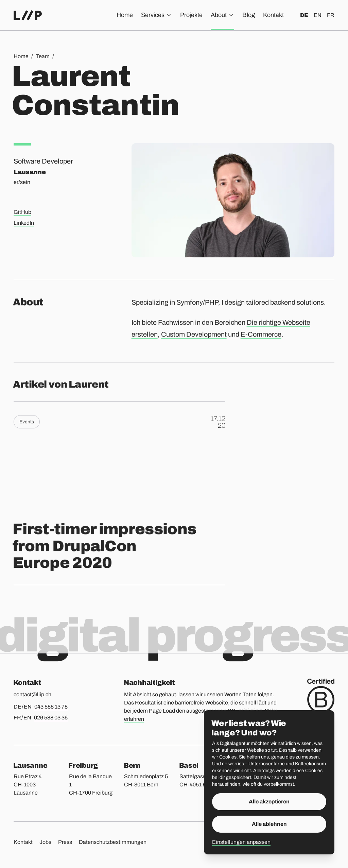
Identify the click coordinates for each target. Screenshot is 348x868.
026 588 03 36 (51, 718)
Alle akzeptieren (269, 802)
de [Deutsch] (304, 15)
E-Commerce (261, 338)
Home (125, 15)
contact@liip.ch (32, 694)
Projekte (191, 15)
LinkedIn (24, 223)
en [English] (318, 15)
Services (156, 15)
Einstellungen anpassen (241, 842)
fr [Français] (331, 15)
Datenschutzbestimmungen (113, 842)
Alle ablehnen (269, 824)
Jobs (45, 842)
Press (65, 842)
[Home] (28, 15)
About (222, 15)
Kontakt (273, 15)
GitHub (22, 212)
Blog (249, 15)
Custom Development (194, 338)
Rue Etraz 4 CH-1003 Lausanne (28, 785)
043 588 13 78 (51, 707)
